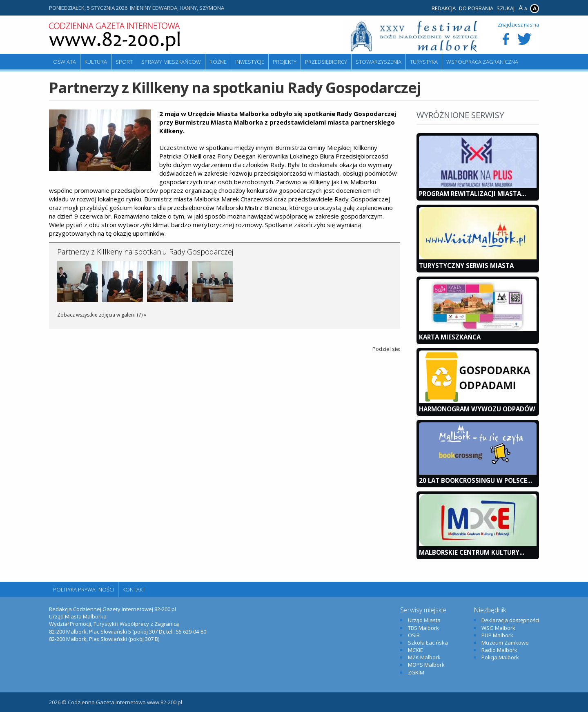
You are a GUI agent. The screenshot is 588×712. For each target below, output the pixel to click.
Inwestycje (250, 62)
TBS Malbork (423, 628)
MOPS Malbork (426, 665)
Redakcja (444, 8)
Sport (124, 62)
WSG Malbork (498, 628)
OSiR (414, 635)
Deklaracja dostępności (510, 620)
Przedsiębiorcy (326, 62)
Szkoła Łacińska (428, 643)
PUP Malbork (497, 635)
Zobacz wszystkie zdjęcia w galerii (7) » (102, 315)
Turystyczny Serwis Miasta (466, 266)
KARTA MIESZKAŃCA (450, 337)
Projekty (285, 62)
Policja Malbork (500, 657)
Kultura (96, 62)
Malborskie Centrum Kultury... (472, 552)
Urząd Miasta (424, 620)
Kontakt (134, 589)
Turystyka (424, 62)
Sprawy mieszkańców (171, 62)
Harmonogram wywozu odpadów (477, 409)
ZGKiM (416, 672)
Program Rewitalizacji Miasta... (472, 194)
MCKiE (415, 650)
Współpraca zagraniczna (482, 62)
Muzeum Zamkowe (505, 643)
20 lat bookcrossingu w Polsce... (476, 480)
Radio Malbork (499, 650)
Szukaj (506, 8)
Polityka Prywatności (84, 589)
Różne (218, 62)
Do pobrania (476, 8)
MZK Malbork (424, 657)
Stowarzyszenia (379, 62)
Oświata (65, 62)
